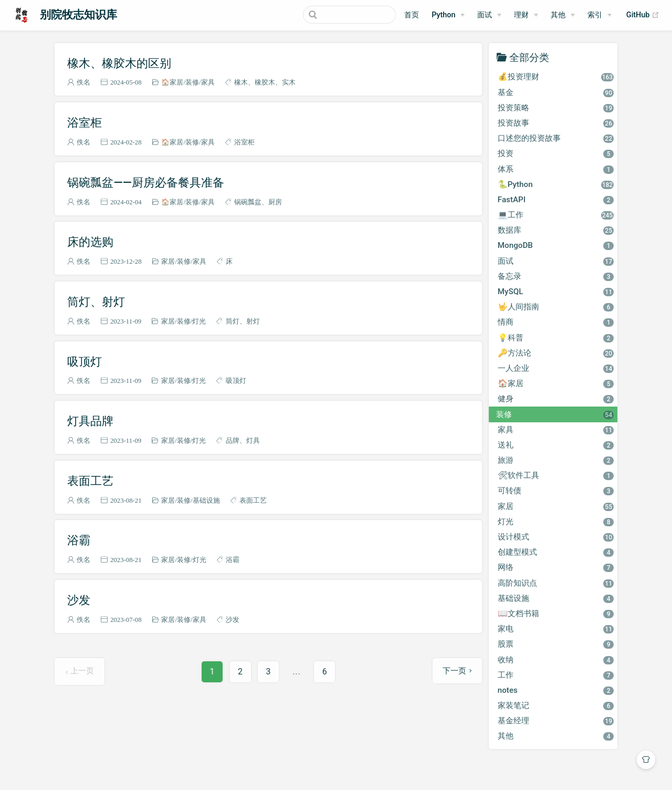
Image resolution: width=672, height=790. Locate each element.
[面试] (489, 15)
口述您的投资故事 (556, 138)
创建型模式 (556, 552)
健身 (556, 399)
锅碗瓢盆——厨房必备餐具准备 (146, 182)
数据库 (556, 230)
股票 (556, 644)
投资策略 (556, 108)
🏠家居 (172, 82)
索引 (595, 15)
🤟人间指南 (556, 307)
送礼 (556, 445)
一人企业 (556, 368)
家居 (168, 261)
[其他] (563, 15)
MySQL (556, 292)
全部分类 (529, 57)
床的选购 (90, 242)
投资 (556, 153)
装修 (192, 82)
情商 (556, 322)
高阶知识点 (556, 583)
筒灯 (233, 321)
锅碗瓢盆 (248, 202)
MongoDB (556, 245)
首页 (412, 15)
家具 (208, 82)
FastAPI (556, 200)
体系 (556, 169)
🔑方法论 (556, 353)
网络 (556, 567)
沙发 (79, 600)
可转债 (556, 491)
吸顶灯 (85, 361)
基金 (556, 92)
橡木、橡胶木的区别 (119, 63)
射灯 (253, 321)
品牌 (233, 440)
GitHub (643, 15)
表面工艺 (90, 481)
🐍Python (556, 184)
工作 (556, 675)
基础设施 (206, 500)
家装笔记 (556, 705)
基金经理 (556, 721)
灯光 (199, 321)
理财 (521, 15)
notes (556, 690)
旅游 (556, 460)
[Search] (343, 15)
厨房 (275, 202)
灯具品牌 (90, 421)
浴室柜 (85, 122)
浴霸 (79, 540)
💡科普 (556, 338)
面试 (556, 261)
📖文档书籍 (556, 614)
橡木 (241, 82)
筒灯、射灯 (96, 302)
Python (443, 15)
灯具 (253, 440)
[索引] (600, 15)
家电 (556, 629)
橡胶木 (265, 82)
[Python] (448, 15)
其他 (556, 736)
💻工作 (556, 215)
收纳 (556, 660)
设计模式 (556, 537)
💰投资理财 (556, 77)
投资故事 (556, 123)
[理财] (526, 15)
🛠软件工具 (556, 475)
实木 (289, 82)
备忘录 (556, 276)
